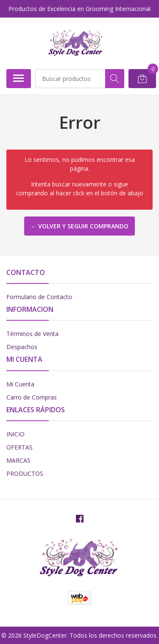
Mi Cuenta (20, 384)
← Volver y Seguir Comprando (79, 226)
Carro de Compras (32, 397)
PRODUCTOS (25, 473)
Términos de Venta (32, 334)
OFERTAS (20, 447)
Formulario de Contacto (39, 297)
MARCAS (18, 460)
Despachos (22, 347)
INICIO (15, 434)
